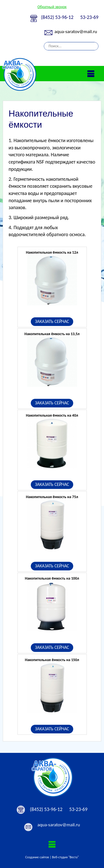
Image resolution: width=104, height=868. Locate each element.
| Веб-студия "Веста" (64, 857)
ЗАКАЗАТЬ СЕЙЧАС (52, 321)
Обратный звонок (52, 7)
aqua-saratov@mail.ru (76, 32)
